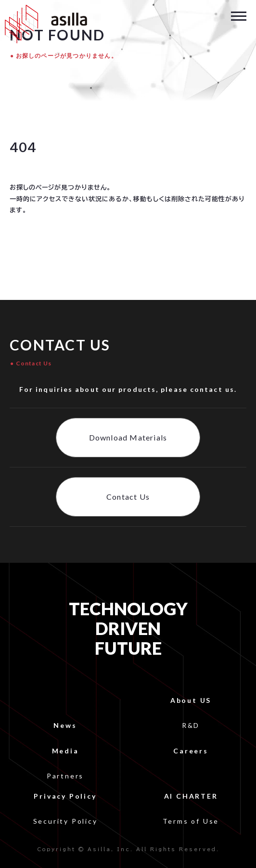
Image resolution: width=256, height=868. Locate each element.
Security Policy (65, 821)
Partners (65, 776)
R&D (191, 725)
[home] (44, 24)
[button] (239, 15)
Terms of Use (191, 821)
